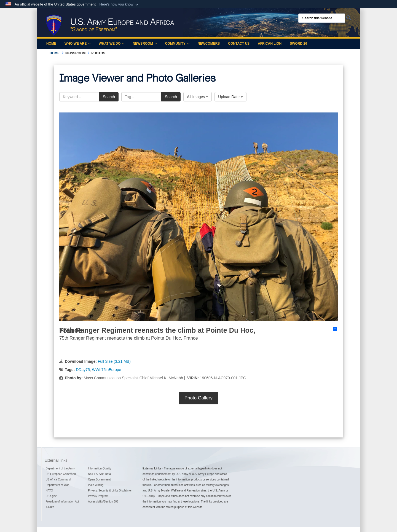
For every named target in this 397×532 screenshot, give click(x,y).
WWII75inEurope (107, 370)
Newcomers (209, 44)
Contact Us (239, 44)
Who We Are (77, 44)
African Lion (270, 44)
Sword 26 (298, 44)
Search (109, 97)
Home (51, 44)
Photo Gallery (198, 398)
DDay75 (83, 370)
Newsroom (145, 44)
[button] (119, 4)
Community (177, 44)
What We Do (112, 44)
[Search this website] (322, 18)
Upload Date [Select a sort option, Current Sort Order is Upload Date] (230, 97)
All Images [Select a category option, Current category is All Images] (198, 97)
